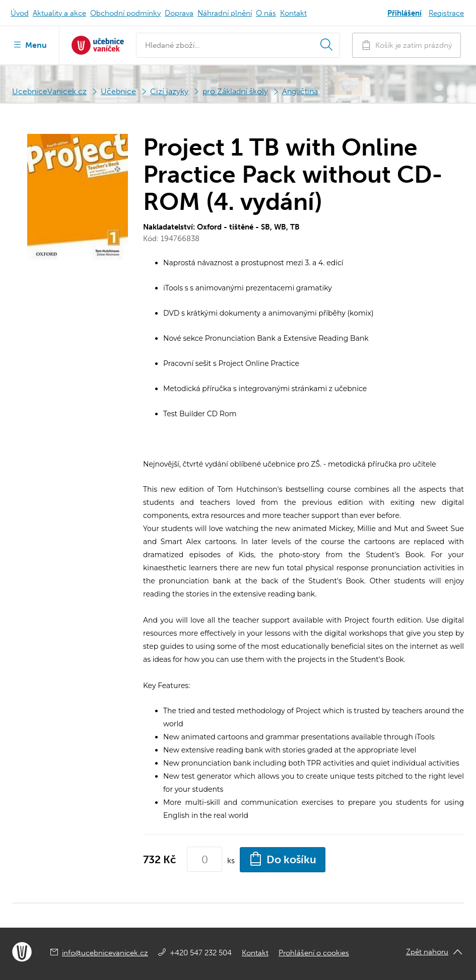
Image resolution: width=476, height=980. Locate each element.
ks (231, 860)
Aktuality (59, 13)
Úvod (20, 13)
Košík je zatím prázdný (406, 45)
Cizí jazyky (169, 91)
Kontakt (293, 13)
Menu (29, 44)
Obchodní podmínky (125, 13)
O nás (266, 13)
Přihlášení (404, 13)
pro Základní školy (235, 91)
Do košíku (283, 859)
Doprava (179, 13)
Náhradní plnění (225, 13)
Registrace (446, 13)
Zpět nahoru (427, 952)
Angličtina (300, 91)
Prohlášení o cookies (314, 953)
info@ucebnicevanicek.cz (105, 953)
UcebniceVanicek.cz (49, 91)
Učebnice (118, 91)
